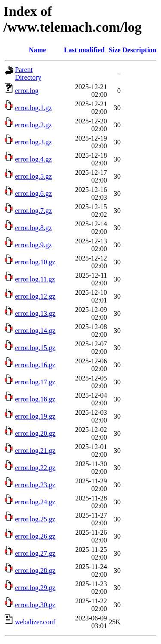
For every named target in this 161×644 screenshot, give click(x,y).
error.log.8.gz (33, 228)
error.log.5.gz (33, 176)
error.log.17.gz (35, 382)
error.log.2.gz (33, 125)
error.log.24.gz (35, 502)
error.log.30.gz (35, 605)
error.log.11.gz (35, 279)
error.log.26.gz (35, 536)
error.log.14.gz (35, 331)
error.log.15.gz (35, 348)
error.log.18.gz (35, 399)
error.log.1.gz (33, 108)
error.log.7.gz (33, 211)
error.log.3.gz (33, 142)
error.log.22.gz (35, 468)
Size (115, 50)
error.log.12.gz (35, 296)
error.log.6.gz (33, 193)
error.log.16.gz (35, 365)
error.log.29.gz (35, 588)
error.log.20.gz (35, 433)
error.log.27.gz (35, 553)
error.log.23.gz (35, 485)
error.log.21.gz (35, 451)
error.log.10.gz (35, 262)
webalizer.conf (35, 622)
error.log (27, 91)
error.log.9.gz (33, 245)
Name (37, 50)
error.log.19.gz (35, 416)
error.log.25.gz (35, 519)
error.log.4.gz (33, 159)
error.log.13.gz (35, 313)
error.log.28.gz (35, 571)
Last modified (84, 50)
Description (139, 50)
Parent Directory (28, 73)
